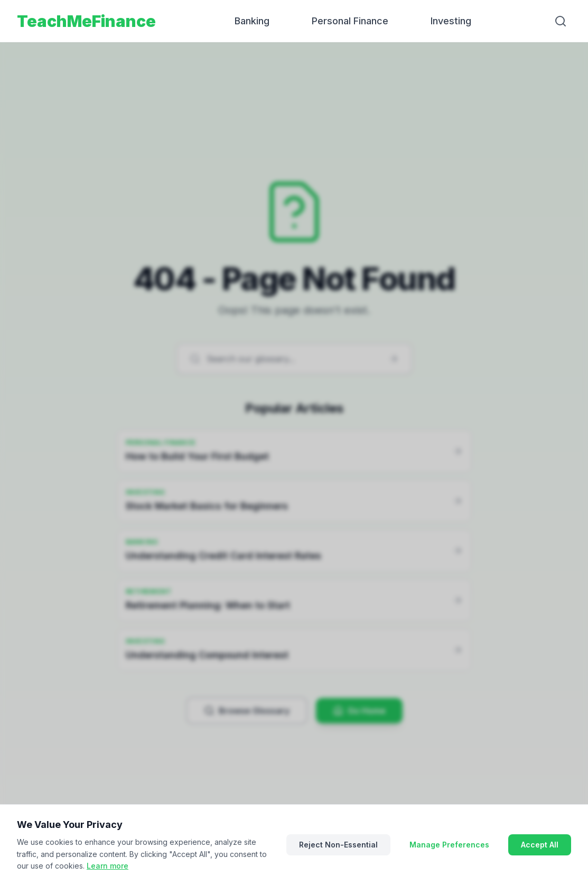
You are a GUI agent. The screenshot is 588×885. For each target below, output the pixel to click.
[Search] (561, 21)
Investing (451, 21)
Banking (252, 21)
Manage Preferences (449, 845)
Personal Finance (350, 21)
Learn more (108, 866)
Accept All (540, 845)
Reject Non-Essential (338, 845)
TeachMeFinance (86, 21)
